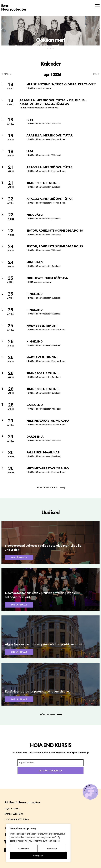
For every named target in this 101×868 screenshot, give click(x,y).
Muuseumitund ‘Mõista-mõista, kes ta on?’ (61, 84)
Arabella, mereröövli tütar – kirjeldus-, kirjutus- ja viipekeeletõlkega (53, 102)
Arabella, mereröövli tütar (50, 135)
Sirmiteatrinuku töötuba (47, 278)
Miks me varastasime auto (48, 421)
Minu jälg (35, 215)
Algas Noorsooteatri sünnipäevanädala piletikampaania (44, 644)
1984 (30, 120)
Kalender (51, 64)
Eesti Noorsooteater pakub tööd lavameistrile (37, 691)
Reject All (52, 848)
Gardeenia (35, 405)
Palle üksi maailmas (43, 452)
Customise (24, 848)
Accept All (38, 856)
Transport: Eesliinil (43, 183)
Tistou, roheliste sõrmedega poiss (55, 230)
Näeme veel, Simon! (42, 326)
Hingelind (35, 294)
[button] (2, 30)
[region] (38, 843)
